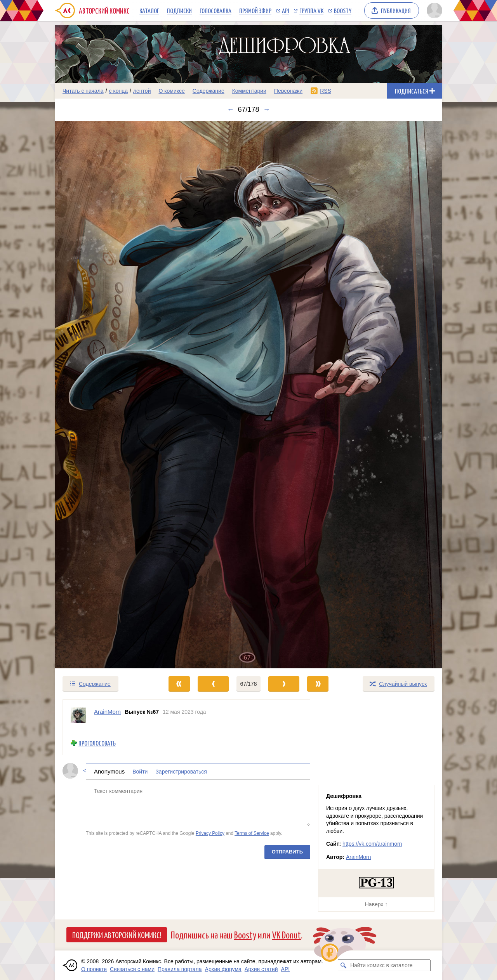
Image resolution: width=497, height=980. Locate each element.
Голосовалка (215, 10)
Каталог (149, 10)
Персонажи (288, 91)
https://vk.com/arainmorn (372, 844)
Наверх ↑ (376, 904)
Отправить (287, 852)
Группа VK (311, 10)
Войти (140, 772)
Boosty (343, 10)
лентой (142, 91)
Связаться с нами (132, 969)
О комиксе (171, 91)
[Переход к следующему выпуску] (248, 395)
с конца (119, 91)
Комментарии (249, 91)
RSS (326, 91)
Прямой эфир (255, 10)
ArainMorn (359, 857)
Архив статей (261, 969)
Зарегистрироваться (181, 772)
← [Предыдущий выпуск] (230, 109)
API (285, 10)
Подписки (179, 10)
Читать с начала (83, 91)
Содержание (209, 91)
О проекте (94, 969)
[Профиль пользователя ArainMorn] (78, 715)
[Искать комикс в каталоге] (344, 965)
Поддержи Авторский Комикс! (117, 935)
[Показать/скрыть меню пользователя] (433, 10)
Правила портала (180, 969)
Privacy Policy (210, 833)
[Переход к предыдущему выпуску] (103, 395)
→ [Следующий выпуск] (267, 109)
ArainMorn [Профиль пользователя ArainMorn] (107, 712)
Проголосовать (97, 743)
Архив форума (223, 969)
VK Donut (287, 934)
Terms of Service (252, 833)
